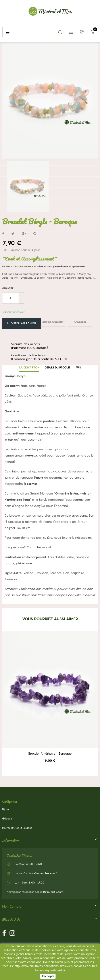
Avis (78, 368)
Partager (3, 234)
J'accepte (48, 976)
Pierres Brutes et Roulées (17, 828)
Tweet (13, 234)
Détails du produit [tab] (57, 368)
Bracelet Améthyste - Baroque (50, 753)
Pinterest (35, 234)
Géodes (7, 819)
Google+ (24, 234)
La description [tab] (29, 368)
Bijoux (6, 809)
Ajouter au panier (21, 323)
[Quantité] (11, 298)
